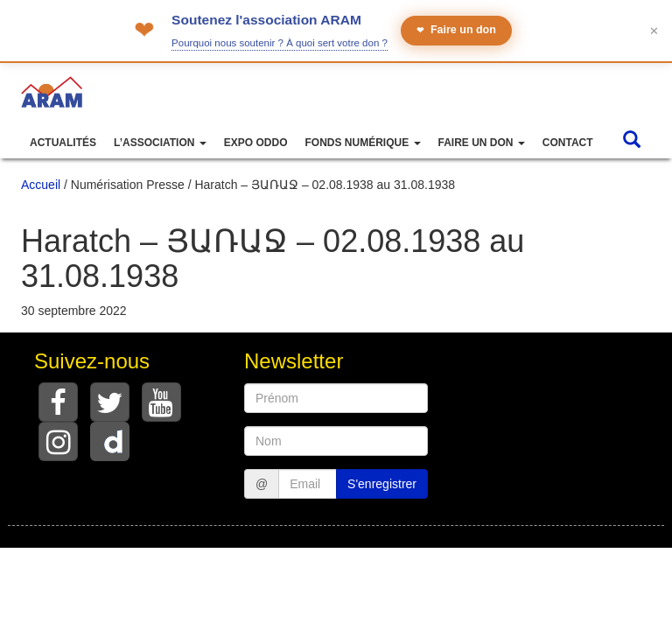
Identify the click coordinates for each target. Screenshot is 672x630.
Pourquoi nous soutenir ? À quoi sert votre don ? (280, 43)
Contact (568, 143)
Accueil (41, 185)
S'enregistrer (382, 484)
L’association (160, 143)
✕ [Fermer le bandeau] (654, 31)
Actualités (63, 143)
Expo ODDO (256, 143)
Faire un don (456, 30)
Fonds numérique (362, 143)
